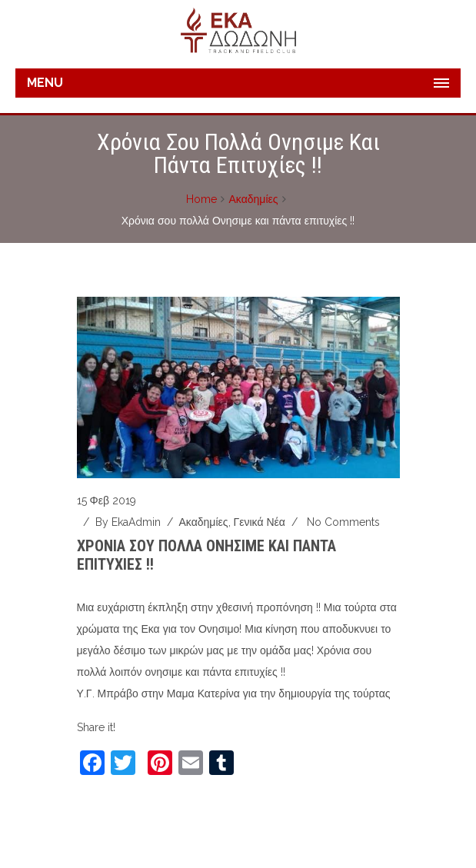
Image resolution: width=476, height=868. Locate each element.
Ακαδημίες (253, 199)
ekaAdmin (136, 522)
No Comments (343, 522)
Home (201, 199)
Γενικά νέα (260, 522)
